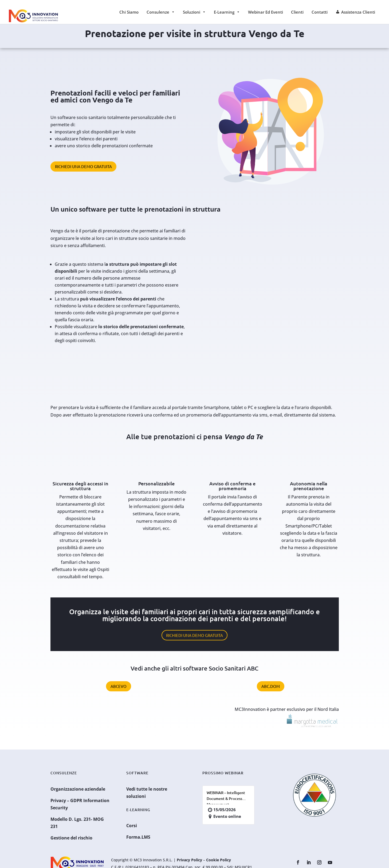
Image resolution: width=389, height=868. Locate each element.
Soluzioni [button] (194, 12)
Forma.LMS (138, 837)
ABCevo (119, 686)
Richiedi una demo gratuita (83, 166)
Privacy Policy (189, 860)
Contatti (320, 12)
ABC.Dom (271, 686)
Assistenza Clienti (358, 12)
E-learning (227, 12)
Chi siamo (129, 12)
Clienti (297, 12)
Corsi (132, 826)
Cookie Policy (219, 860)
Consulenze (161, 12)
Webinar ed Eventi (266, 12)
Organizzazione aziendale (78, 789)
